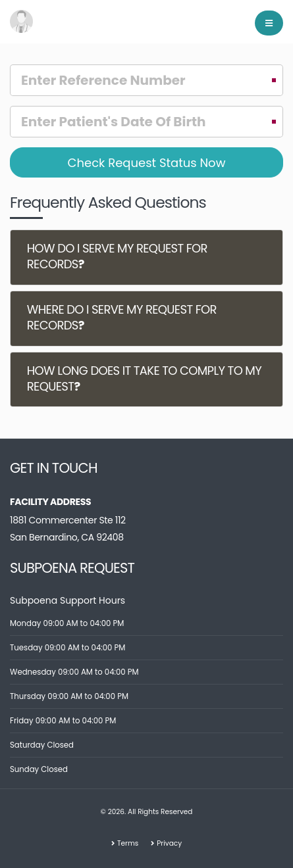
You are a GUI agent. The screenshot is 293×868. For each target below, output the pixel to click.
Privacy (169, 843)
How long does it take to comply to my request (144, 378)
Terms (128, 843)
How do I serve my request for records (117, 257)
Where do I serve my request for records (122, 317)
